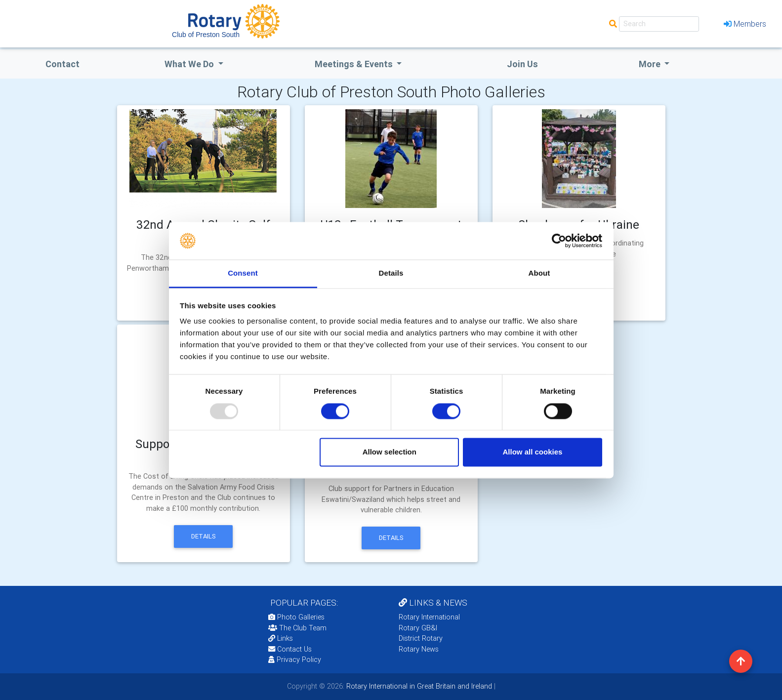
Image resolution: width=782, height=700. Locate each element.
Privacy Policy (295, 659)
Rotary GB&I (418, 628)
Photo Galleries (296, 617)
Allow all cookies (532, 452)
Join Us (522, 64)
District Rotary (421, 638)
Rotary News (419, 649)
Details (204, 536)
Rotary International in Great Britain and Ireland (418, 686)
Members (745, 24)
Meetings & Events (355, 64)
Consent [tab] (243, 273)
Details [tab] (391, 273)
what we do (190, 64)
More (651, 64)
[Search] (659, 24)
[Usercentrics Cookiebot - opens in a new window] (559, 241)
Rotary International (429, 617)
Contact (62, 64)
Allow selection (390, 452)
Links (281, 638)
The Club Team (297, 628)
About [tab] (539, 273)
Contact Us (290, 649)
